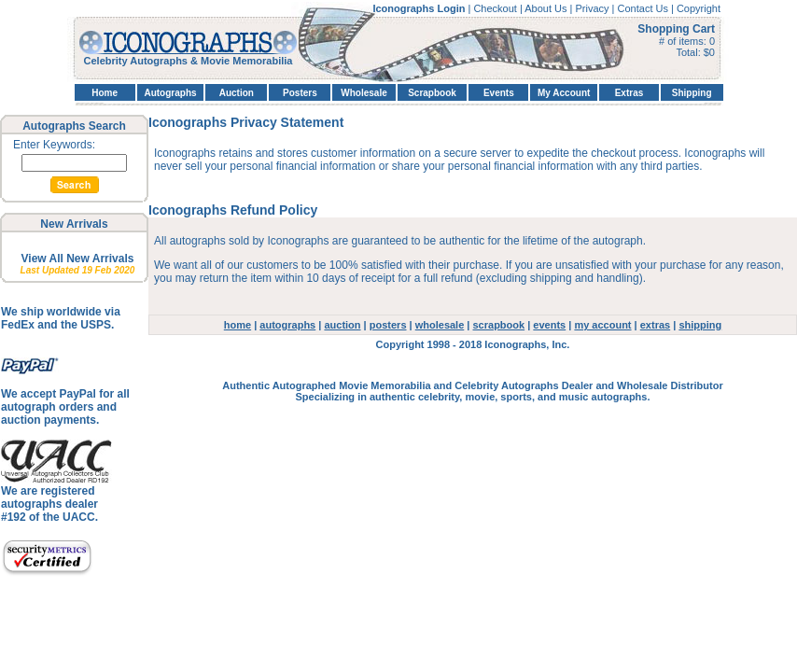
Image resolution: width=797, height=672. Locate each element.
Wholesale (364, 93)
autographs (287, 325)
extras (655, 325)
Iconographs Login (420, 8)
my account (602, 325)
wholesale (440, 325)
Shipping (692, 93)
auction (342, 325)
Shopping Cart (676, 29)
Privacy (593, 8)
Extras (629, 93)
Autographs (170, 93)
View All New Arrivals (78, 259)
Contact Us (644, 8)
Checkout (496, 8)
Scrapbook (432, 93)
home (238, 325)
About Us (547, 8)
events (549, 325)
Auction (237, 93)
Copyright (699, 8)
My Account (564, 93)
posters (388, 325)
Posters (300, 93)
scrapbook (499, 325)
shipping (700, 325)
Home (105, 93)
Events (499, 93)
